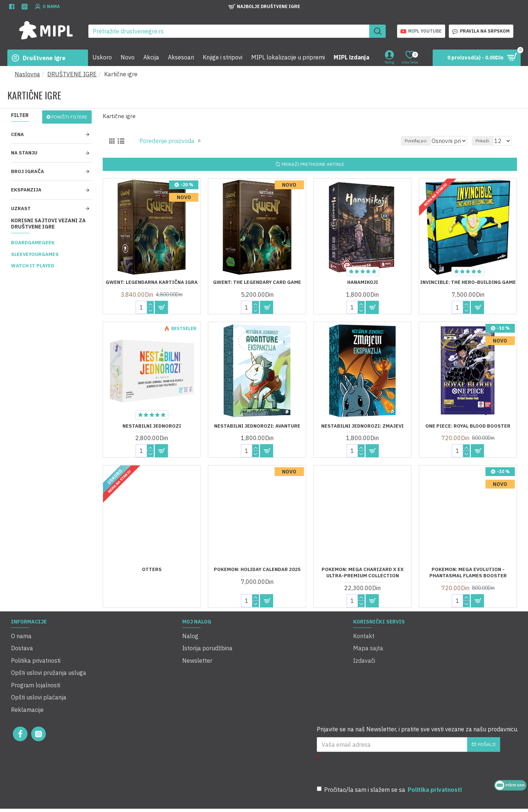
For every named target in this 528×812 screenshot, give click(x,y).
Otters (152, 570)
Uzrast (21, 209)
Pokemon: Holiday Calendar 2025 (257, 570)
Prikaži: (486, 141)
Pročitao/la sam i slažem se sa (390, 765)
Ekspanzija (26, 190)
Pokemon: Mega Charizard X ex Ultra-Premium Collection (363, 573)
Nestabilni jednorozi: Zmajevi (362, 426)
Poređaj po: (406, 141)
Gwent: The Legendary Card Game (257, 282)
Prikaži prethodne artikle (313, 164)
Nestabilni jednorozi (152, 426)
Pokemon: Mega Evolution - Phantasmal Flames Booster (468, 573)
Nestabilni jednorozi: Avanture (257, 426)
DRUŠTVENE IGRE (72, 74)
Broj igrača (27, 171)
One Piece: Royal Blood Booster (468, 426)
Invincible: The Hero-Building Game (468, 282)
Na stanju (24, 153)
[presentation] (423, 743)
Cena (17, 134)
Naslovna (27, 74)
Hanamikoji (363, 282)
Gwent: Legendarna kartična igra (152, 282)
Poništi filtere (69, 117)
